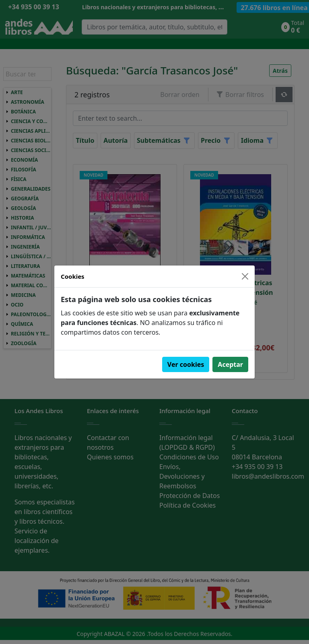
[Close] (245, 276)
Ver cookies (186, 364)
